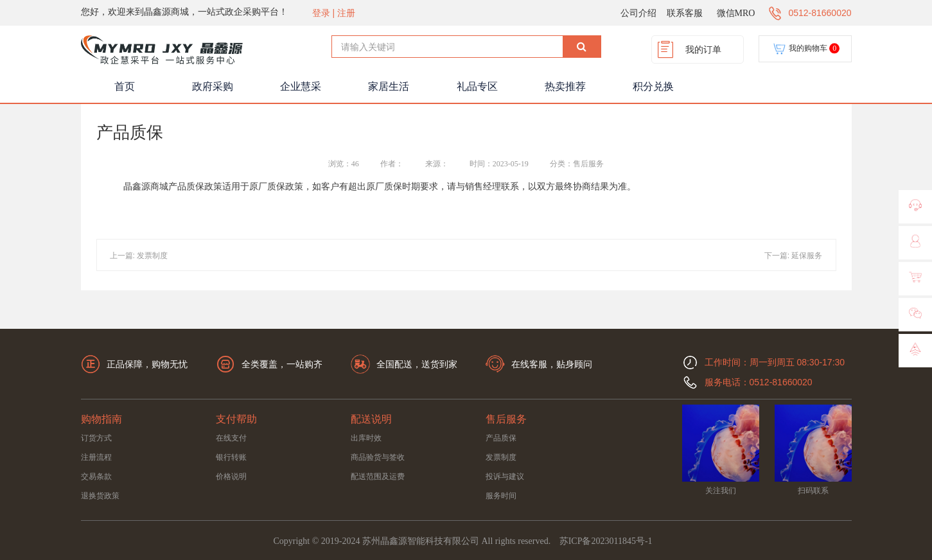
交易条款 (96, 477)
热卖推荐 (565, 86)
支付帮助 (236, 419)
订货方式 (96, 438)
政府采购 (213, 86)
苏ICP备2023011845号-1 (606, 541)
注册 (346, 13)
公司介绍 (638, 13)
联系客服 (685, 13)
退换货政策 (100, 496)
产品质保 (501, 438)
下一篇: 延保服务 (794, 256)
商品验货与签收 (378, 457)
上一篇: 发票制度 (139, 256)
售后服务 (506, 419)
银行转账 (231, 457)
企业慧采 (301, 86)
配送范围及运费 (378, 477)
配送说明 (371, 419)
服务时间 (501, 496)
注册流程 (96, 457)
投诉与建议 (505, 477)
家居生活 (389, 86)
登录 (321, 13)
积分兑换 (653, 86)
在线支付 (231, 438)
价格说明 (231, 477)
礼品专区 (477, 86)
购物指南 (101, 419)
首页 (125, 86)
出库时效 (366, 438)
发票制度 (501, 457)
